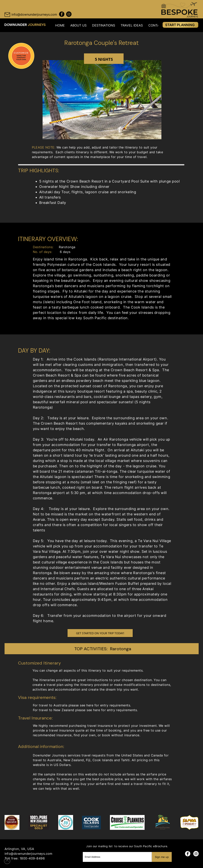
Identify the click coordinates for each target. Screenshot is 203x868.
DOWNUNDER (16, 25)
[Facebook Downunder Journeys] (62, 14)
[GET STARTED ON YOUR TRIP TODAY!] (100, 633)
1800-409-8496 (32, 858)
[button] (78, 25)
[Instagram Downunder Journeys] (69, 14)
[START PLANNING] (180, 25)
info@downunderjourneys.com (29, 854)
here (90, 705)
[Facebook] (188, 854)
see (89, 710)
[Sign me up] (162, 857)
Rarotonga (121, 649)
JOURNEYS (37, 25)
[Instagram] (196, 854)
